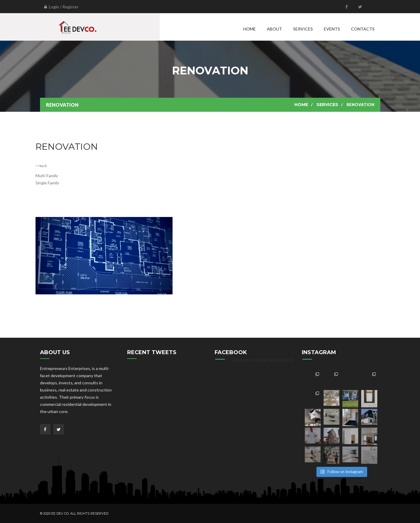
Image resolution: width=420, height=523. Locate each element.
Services (303, 29)
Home (250, 29)
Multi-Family (47, 176)
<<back (41, 166)
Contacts (363, 29)
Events (332, 29)
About (274, 29)
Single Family (47, 183)
